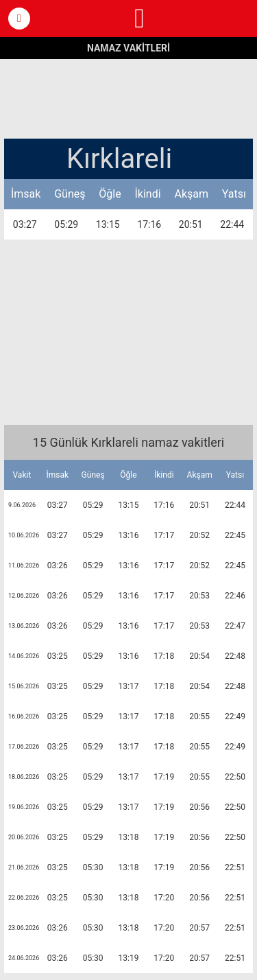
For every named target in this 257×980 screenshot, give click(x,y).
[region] (129, 97)
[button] (19, 19)
